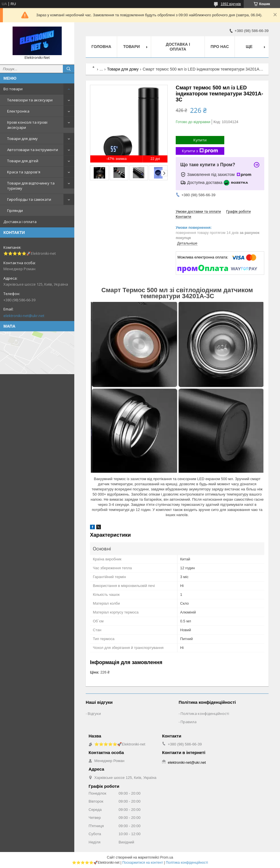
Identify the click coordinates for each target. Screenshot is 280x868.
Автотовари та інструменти (33, 150)
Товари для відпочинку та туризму (31, 186)
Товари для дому (22, 139)
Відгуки (94, 713)
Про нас (220, 47)
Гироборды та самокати (29, 199)
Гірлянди (15, 211)
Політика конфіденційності (205, 713)
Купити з (200, 151)
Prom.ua (167, 857)
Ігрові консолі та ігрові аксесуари (27, 125)
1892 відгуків (231, 4)
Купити (200, 140)
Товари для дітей (23, 161)
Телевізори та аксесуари (30, 100)
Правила (189, 722)
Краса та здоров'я (24, 172)
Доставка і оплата (20, 222)
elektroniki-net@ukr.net (24, 316)
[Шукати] (69, 69)
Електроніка (18, 111)
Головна (101, 47)
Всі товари (13, 89)
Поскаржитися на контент (143, 863)
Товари (131, 47)
